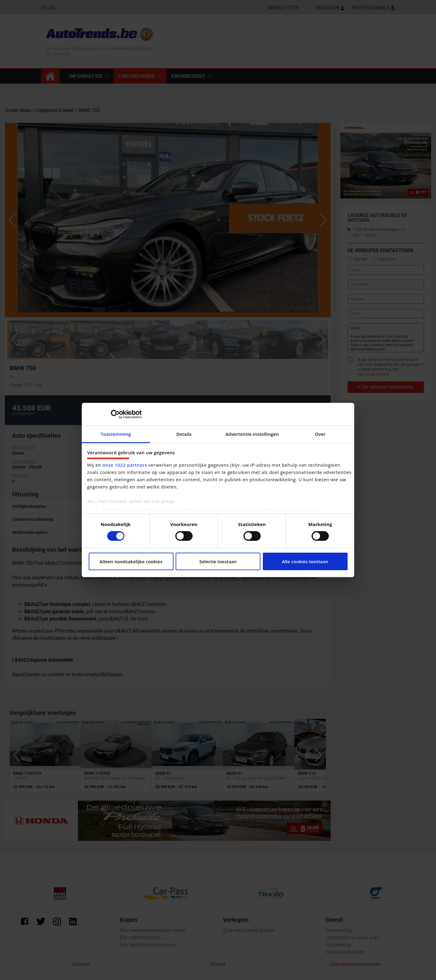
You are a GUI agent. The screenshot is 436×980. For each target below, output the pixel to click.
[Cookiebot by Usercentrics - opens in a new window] (115, 414)
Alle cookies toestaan (305, 561)
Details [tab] (184, 434)
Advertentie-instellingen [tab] (252, 434)
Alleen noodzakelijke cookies (131, 561)
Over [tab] (320, 434)
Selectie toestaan (218, 561)
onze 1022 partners (125, 465)
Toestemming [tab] (116, 434)
